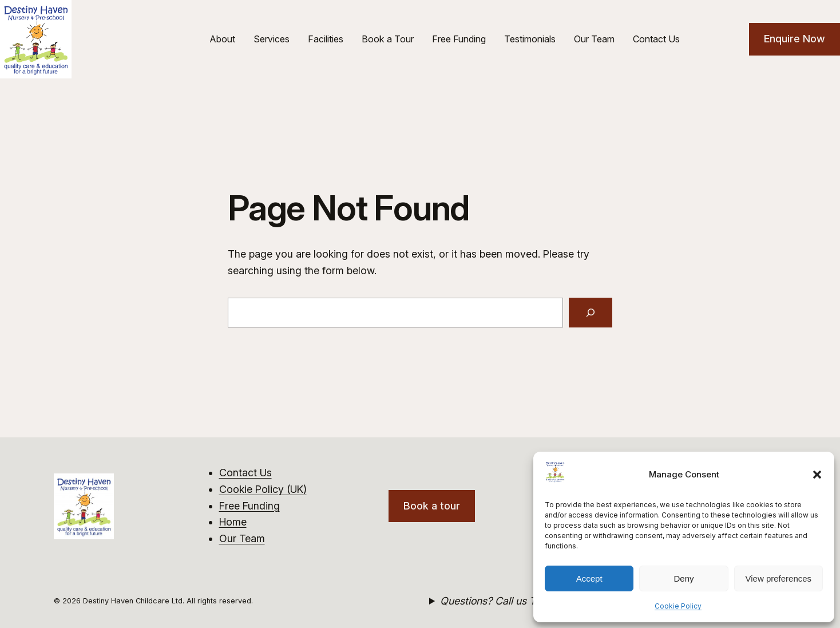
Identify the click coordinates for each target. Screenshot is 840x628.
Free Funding (249, 506)
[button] (817, 475)
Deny (684, 578)
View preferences (779, 578)
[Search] (591, 313)
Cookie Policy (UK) (263, 489)
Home (233, 522)
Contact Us (245, 473)
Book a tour (432, 506)
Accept (589, 578)
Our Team (242, 538)
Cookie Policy (678, 606)
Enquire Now (795, 39)
